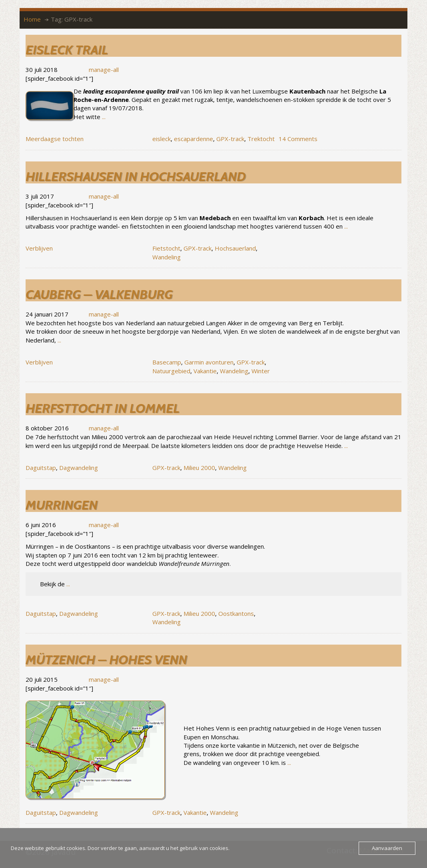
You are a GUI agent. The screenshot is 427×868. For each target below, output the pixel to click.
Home (32, 19)
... (104, 117)
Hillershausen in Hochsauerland (136, 176)
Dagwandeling (79, 468)
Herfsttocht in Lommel (103, 408)
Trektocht (261, 139)
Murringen (62, 505)
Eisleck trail (67, 50)
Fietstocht (166, 248)
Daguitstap (41, 468)
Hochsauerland (235, 248)
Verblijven (39, 248)
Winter (261, 371)
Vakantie (205, 371)
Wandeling (167, 257)
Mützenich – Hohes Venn (106, 660)
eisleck (162, 139)
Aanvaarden (387, 848)
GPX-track (230, 139)
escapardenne (194, 139)
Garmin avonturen (209, 362)
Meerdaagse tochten (55, 139)
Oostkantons (236, 613)
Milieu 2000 (199, 468)
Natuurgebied (171, 371)
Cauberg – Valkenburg (99, 294)
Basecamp (167, 362)
